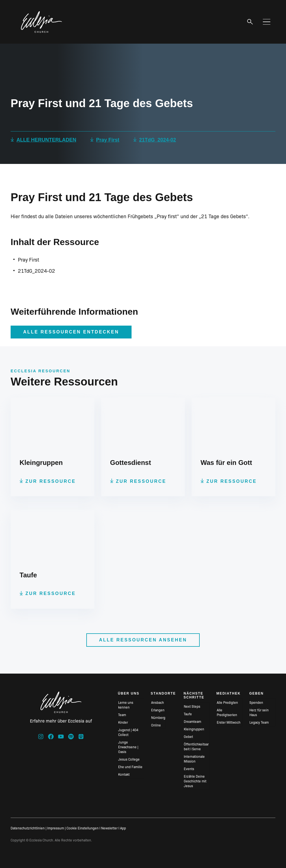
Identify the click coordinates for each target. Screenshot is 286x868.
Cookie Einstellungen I (83, 828)
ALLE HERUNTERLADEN (46, 140)
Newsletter (109, 828)
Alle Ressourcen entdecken (71, 332)
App (123, 828)
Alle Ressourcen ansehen (143, 640)
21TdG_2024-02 (158, 140)
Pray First (108, 140)
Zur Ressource (51, 481)
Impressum (56, 828)
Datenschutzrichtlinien (28, 828)
